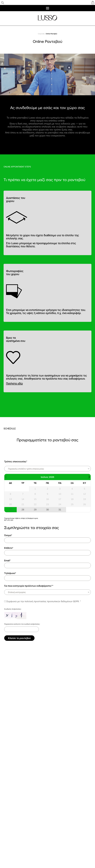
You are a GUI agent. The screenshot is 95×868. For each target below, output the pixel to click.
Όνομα (8, 535)
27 (10, 510)
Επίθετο (9, 548)
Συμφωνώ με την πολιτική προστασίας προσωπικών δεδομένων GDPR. (43, 601)
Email (7, 560)
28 (23, 510)
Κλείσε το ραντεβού (19, 638)
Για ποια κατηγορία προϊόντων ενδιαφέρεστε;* (29, 586)
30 (47, 510)
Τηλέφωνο (10, 573)
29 (35, 510)
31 (60, 510)
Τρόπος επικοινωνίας (16, 461)
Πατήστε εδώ (14, 383)
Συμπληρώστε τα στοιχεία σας (32, 528)
